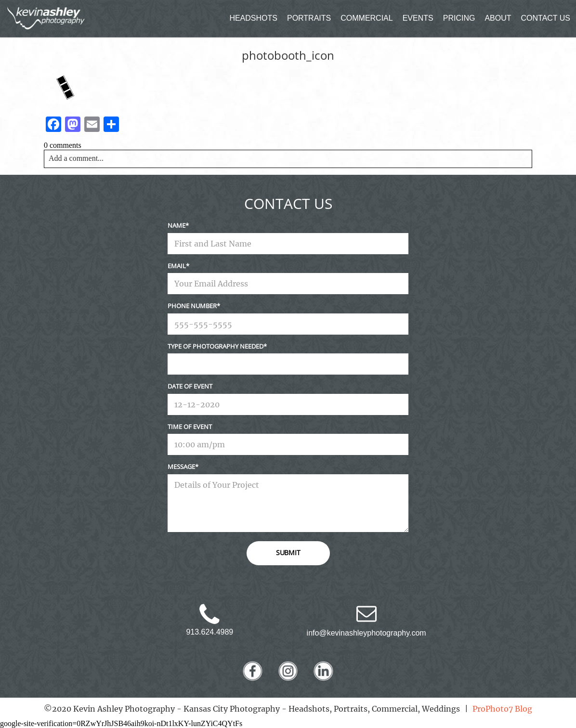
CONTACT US (546, 18)
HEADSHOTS (253, 18)
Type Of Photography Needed (216, 346)
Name (177, 225)
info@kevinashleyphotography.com (367, 633)
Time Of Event (190, 427)
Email (177, 266)
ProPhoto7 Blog (502, 709)
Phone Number (192, 306)
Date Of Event (190, 386)
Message (181, 467)
